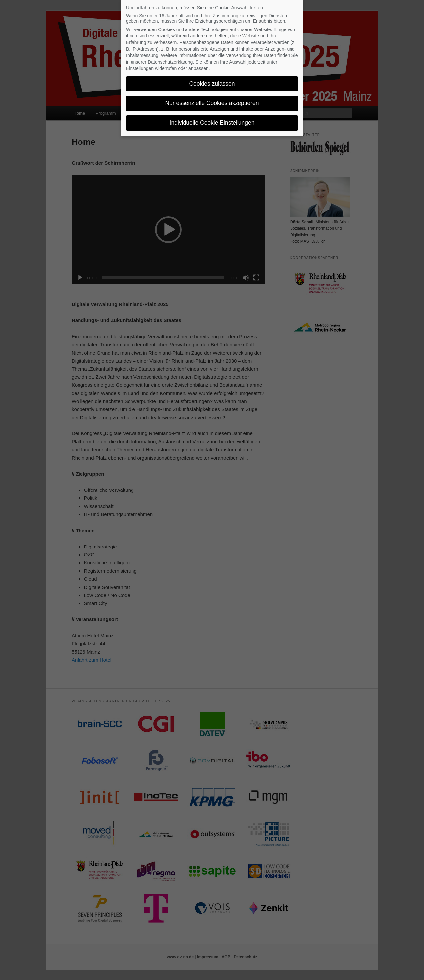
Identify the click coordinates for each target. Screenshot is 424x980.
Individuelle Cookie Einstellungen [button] (212, 123)
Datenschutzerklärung (170, 62)
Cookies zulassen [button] (212, 84)
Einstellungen (140, 68)
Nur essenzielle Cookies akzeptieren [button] (212, 103)
